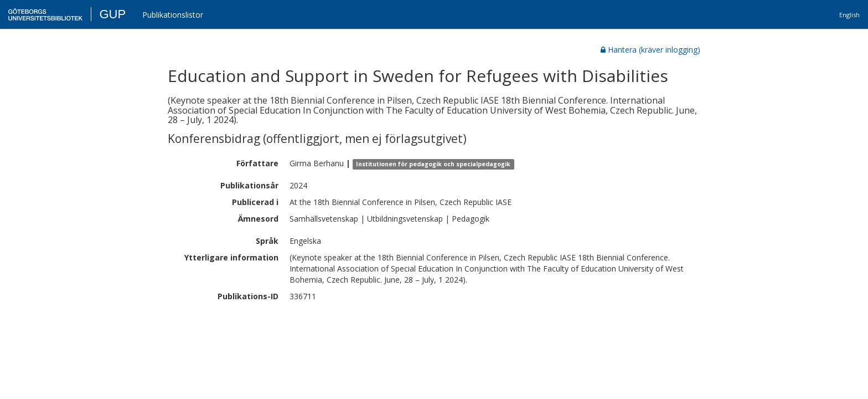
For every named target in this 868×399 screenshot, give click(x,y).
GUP (112, 14)
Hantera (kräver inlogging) (650, 50)
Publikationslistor (173, 15)
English (849, 15)
